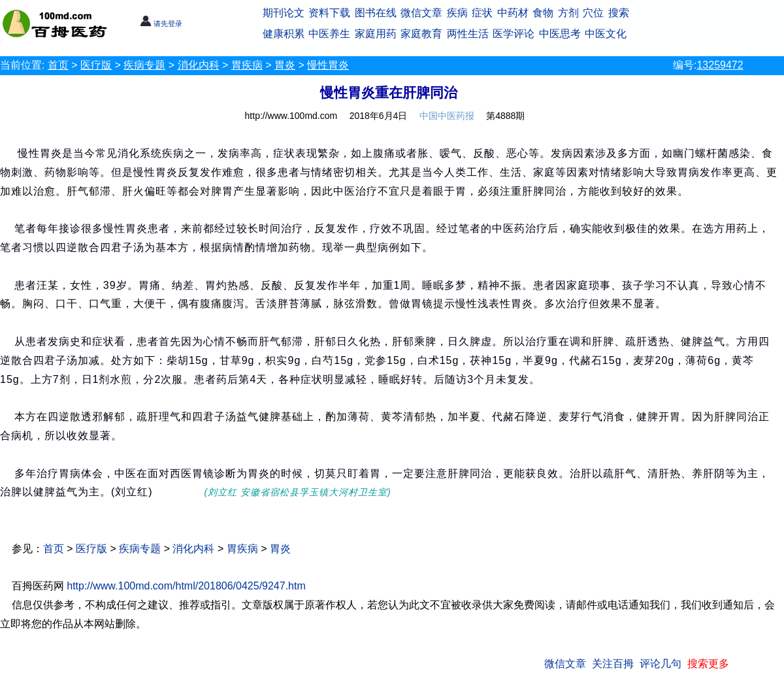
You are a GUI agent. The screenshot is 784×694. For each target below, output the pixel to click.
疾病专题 (144, 65)
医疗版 (96, 65)
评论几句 (661, 664)
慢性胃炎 (328, 65)
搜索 (619, 13)
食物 (543, 13)
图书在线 (376, 13)
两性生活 (468, 34)
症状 (482, 13)
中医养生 (329, 34)
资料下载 (329, 13)
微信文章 (421, 13)
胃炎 (285, 65)
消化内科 (199, 65)
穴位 (593, 13)
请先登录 (161, 24)
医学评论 (514, 34)
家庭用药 (376, 34)
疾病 (457, 13)
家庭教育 (421, 34)
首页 (58, 65)
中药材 (513, 13)
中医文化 (606, 34)
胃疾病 (247, 65)
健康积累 (284, 34)
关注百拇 (613, 664)
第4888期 (505, 116)
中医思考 (560, 34)
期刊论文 (284, 13)
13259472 (720, 65)
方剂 (568, 13)
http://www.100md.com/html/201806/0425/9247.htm (186, 586)
